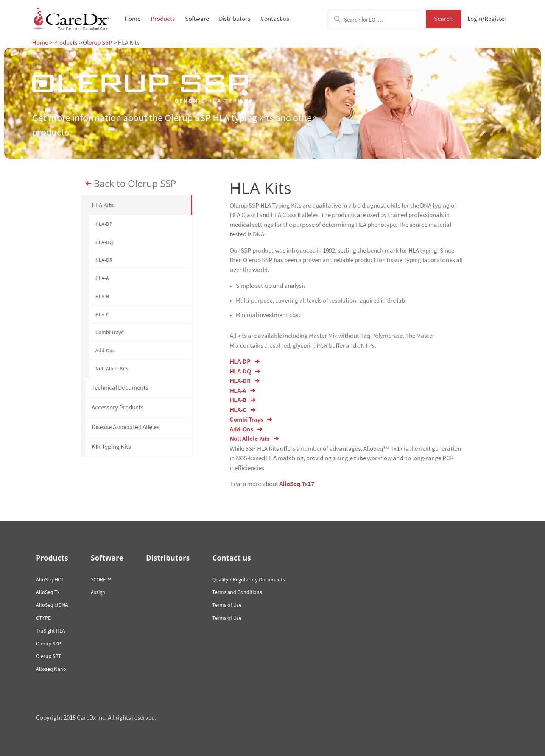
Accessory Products (118, 407)
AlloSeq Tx (48, 592)
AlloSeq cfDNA (52, 605)
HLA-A (102, 278)
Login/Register (487, 19)
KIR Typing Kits (111, 447)
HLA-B (102, 296)
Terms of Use (227, 605)
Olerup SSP (98, 42)
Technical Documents (120, 387)
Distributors (234, 19)
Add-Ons (105, 350)
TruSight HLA (51, 631)
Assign (98, 592)
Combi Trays (109, 332)
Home (132, 19)
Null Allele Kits (112, 369)
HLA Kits (103, 205)
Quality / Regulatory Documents (249, 579)
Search (443, 19)
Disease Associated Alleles (125, 427)
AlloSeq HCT (50, 579)
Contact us (275, 19)
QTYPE (43, 618)
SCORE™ (101, 579)
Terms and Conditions (237, 592)
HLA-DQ (104, 242)
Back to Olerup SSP (135, 184)
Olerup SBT (49, 656)
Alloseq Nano (51, 669)
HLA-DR (104, 260)
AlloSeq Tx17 (297, 484)
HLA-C (102, 314)
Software (197, 19)
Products (163, 19)
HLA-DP (104, 224)
